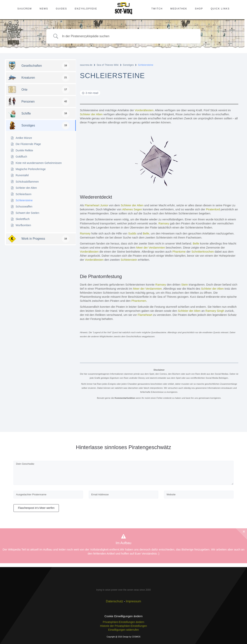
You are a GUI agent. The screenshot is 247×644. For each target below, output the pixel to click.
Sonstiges (128, 65)
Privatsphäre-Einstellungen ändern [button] (124, 622)
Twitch (157, 9)
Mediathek (179, 9)
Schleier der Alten (91, 114)
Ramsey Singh (215, 311)
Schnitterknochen (203, 252)
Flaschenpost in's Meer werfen (36, 508)
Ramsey (164, 223)
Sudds (132, 233)
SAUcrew (25, 9)
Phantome (179, 252)
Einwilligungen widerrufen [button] (124, 630)
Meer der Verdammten (151, 247)
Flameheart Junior (96, 205)
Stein (184, 284)
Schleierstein (129, 260)
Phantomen (139, 301)
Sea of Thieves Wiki (108, 65)
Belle (146, 233)
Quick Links (220, 9)
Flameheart (145, 315)
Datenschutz (115, 601)
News (44, 9)
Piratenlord (213, 209)
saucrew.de (86, 65)
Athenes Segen (132, 209)
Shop (199, 9)
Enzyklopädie (86, 9)
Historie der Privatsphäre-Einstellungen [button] (124, 626)
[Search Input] (128, 36)
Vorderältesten (144, 110)
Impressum (133, 601)
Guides (61, 9)
